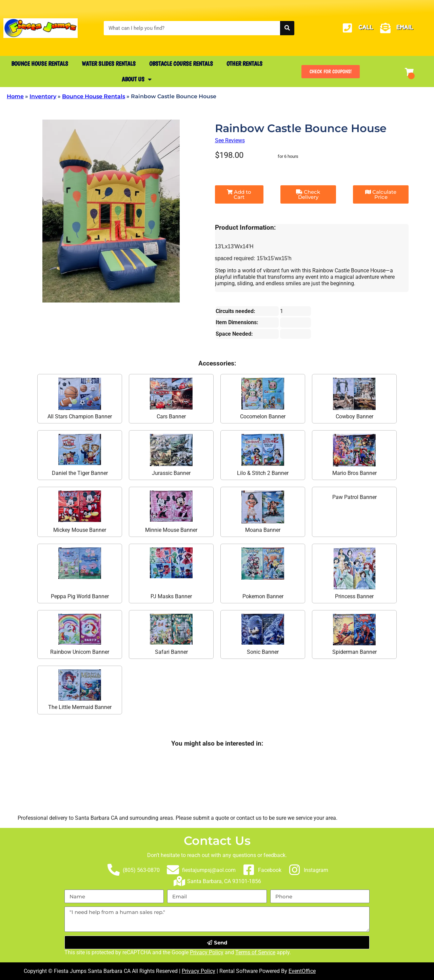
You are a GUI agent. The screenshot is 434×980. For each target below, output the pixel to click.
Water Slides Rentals (109, 64)
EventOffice (302, 971)
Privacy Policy (207, 952)
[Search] (287, 28)
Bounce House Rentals (40, 64)
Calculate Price (381, 194)
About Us (137, 79)
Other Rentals (244, 64)
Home (15, 96)
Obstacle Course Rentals (181, 64)
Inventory (43, 96)
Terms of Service (255, 952)
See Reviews (230, 140)
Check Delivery (308, 194)
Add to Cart (239, 194)
